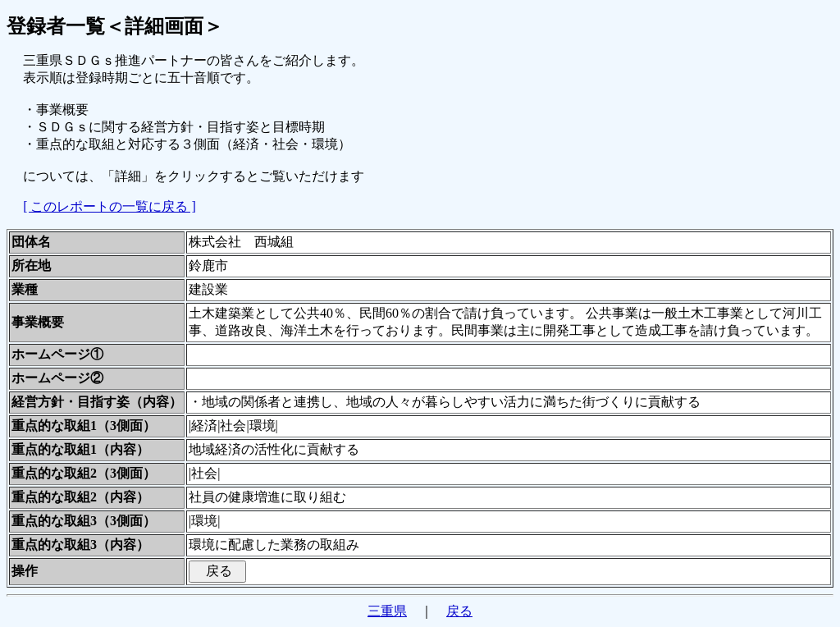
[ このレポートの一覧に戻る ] (110, 206)
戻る (459, 611)
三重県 (387, 611)
